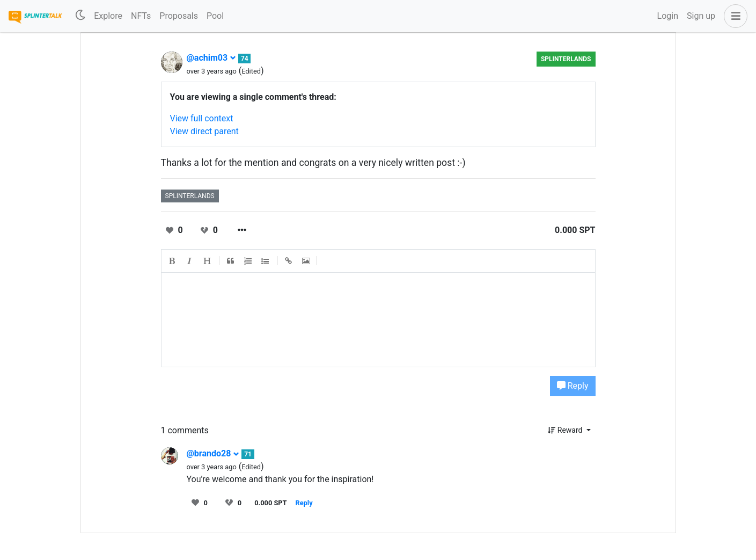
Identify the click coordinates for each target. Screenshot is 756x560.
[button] (733, 16)
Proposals (179, 16)
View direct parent (204, 131)
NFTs (141, 16)
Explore (108, 16)
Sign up (701, 16)
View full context (202, 118)
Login (668, 16)
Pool (215, 16)
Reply (573, 386)
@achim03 (212, 58)
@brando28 (213, 453)
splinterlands (566, 59)
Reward (566, 430)
